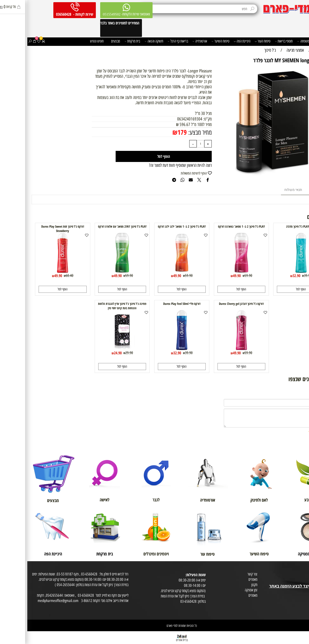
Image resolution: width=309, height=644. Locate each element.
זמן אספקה (224, 590)
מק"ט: (180, 119)
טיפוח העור (235, 41)
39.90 (281, 275)
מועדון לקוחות (300, 575)
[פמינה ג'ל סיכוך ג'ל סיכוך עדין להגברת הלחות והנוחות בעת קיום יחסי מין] (95, 349)
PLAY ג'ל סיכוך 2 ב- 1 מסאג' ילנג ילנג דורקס (154, 226)
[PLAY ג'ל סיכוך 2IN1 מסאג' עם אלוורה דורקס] (95, 271)
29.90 (102, 353)
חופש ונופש (70, 41)
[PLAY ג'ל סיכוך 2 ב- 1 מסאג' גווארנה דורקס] (214, 271)
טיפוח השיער (193, 41)
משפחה (276, 41)
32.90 (269, 276)
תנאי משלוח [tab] (266, 190)
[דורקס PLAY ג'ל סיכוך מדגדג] (274, 271)
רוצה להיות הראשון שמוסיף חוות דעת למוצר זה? (153, 165)
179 (155, 132)
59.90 (221, 275)
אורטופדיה (172, 41)
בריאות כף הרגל (151, 41)
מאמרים (226, 579)
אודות (304, 570)
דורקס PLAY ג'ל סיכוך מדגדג (274, 226)
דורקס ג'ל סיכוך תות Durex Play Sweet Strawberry (35, 229)
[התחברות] (16, 41)
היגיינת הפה (215, 41)
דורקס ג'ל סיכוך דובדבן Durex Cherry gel (214, 304)
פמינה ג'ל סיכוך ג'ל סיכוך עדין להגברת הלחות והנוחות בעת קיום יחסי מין (95, 306)
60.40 (42, 275)
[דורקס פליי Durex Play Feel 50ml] (154, 349)
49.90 (210, 276)
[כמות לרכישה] (173, 144)
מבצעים (88, 41)
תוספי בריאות (257, 41)
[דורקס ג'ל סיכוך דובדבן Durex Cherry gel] (214, 349)
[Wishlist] (12, 41)
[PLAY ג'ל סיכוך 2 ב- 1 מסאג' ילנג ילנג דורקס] (155, 271)
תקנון (227, 585)
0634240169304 (162, 119)
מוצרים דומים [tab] (291, 190)
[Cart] (7, 41)
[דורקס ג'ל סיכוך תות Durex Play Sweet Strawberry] (35, 271)
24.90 (91, 353)
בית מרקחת (105, 41)
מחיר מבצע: (172, 132)
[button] (274, 289)
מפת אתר (302, 591)
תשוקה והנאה (127, 41)
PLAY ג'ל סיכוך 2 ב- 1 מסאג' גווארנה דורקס (214, 226)
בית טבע (303, 580)
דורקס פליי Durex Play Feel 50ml (154, 304)
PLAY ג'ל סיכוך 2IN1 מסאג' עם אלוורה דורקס (95, 226)
